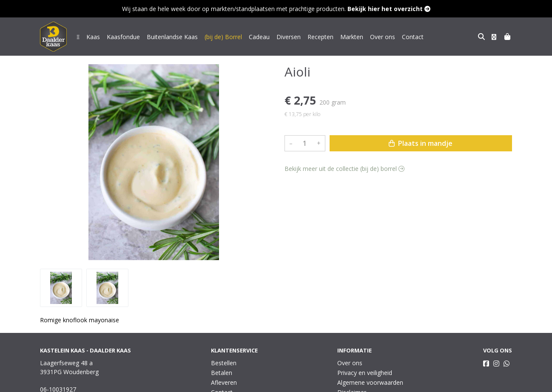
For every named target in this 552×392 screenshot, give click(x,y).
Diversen (289, 37)
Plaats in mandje (421, 143)
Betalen (222, 373)
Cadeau (259, 37)
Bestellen (224, 363)
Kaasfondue (123, 37)
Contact (413, 37)
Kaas (93, 37)
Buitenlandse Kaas (172, 37)
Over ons (383, 37)
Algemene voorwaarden (370, 382)
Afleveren (224, 382)
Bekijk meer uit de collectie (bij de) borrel (344, 169)
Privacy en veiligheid (365, 373)
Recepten (320, 37)
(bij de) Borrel (223, 37)
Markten (352, 37)
